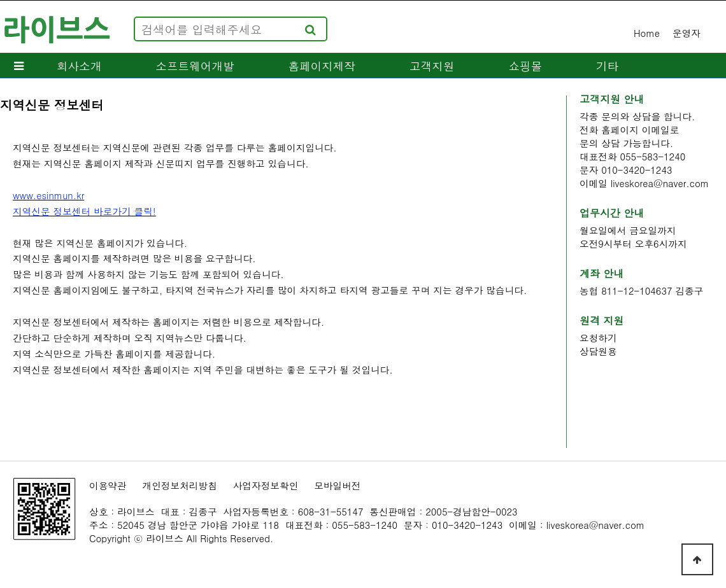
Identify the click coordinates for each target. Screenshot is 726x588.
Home (647, 33)
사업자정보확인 (266, 485)
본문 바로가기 (0, 0)
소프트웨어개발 (195, 66)
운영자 (687, 33)
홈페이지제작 (322, 66)
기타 (607, 66)
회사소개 (79, 66)
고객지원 (432, 66)
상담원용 (598, 351)
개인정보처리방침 (180, 485)
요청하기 (598, 338)
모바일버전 (337, 485)
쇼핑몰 (525, 66)
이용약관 (108, 485)
